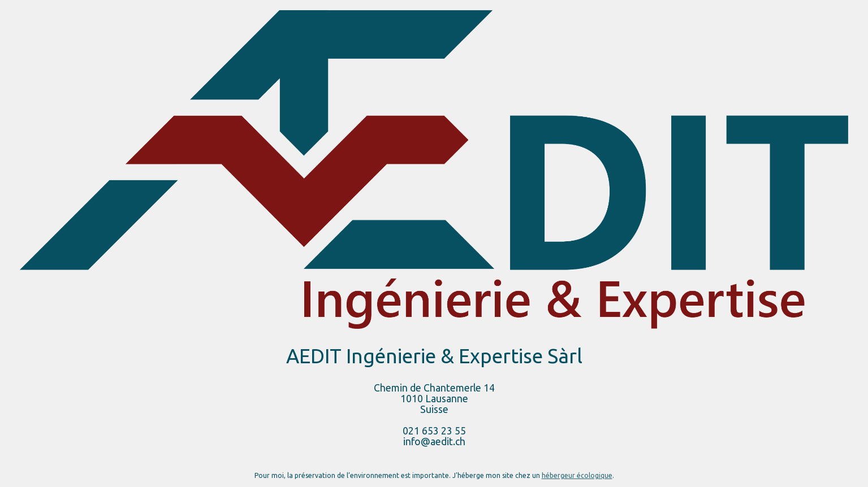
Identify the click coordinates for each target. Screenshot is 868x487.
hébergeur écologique (577, 475)
